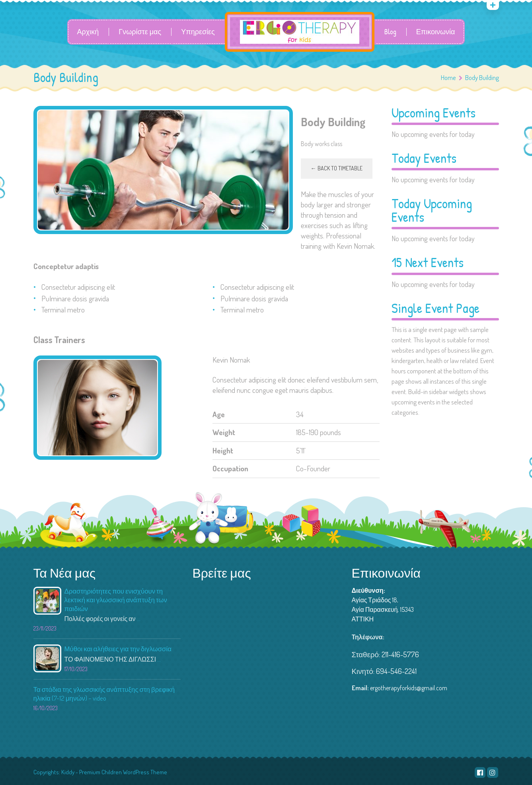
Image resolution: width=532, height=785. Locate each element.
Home (448, 77)
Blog (390, 32)
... (139, 619)
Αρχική (88, 32)
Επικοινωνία (436, 32)
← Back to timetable (337, 168)
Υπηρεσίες (198, 32)
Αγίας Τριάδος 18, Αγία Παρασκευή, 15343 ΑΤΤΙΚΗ (383, 609)
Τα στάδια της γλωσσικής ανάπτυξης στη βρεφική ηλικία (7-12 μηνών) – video (104, 694)
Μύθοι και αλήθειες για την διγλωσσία (118, 649)
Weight (224, 432)
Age (219, 414)
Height (223, 450)
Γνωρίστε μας (140, 32)
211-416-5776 (400, 654)
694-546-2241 (396, 671)
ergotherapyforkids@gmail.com (409, 688)
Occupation (230, 468)
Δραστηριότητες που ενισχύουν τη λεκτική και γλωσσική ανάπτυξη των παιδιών (116, 600)
